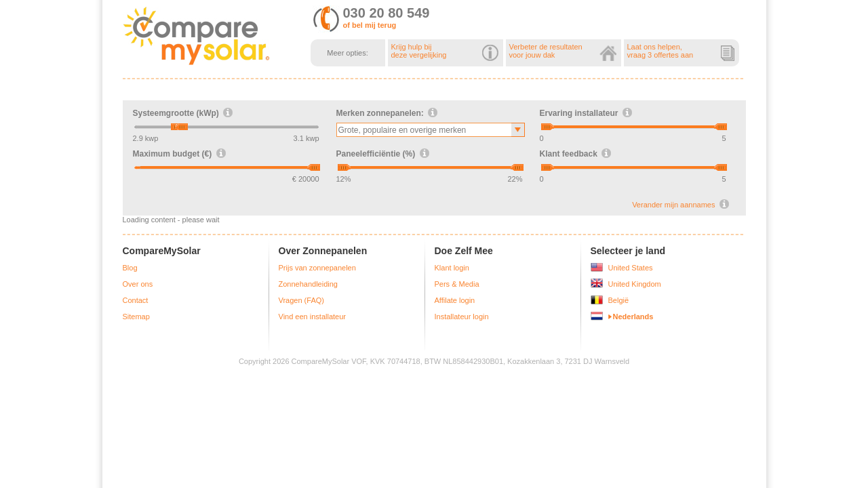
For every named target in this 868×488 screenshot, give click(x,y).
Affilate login (455, 300)
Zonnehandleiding (308, 284)
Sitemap (136, 317)
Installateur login (462, 317)
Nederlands (633, 317)
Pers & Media (457, 284)
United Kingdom (635, 284)
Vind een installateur (312, 317)
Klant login (452, 268)
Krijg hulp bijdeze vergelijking (445, 51)
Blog (130, 268)
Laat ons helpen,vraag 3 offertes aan (681, 51)
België (619, 300)
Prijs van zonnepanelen (317, 268)
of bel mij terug (370, 25)
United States (631, 268)
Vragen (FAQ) (301, 300)
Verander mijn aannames (673, 205)
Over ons (138, 284)
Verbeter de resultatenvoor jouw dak (563, 51)
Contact (136, 300)
